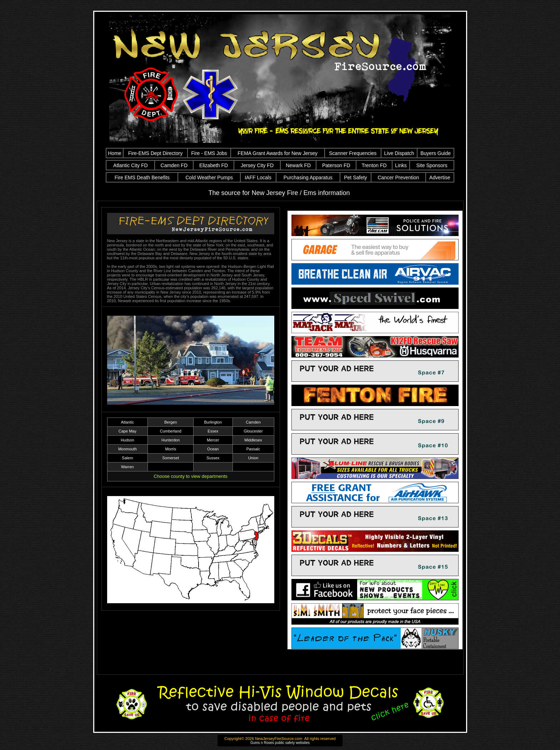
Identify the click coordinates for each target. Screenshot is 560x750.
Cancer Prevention (398, 177)
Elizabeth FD (214, 165)
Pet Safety (356, 177)
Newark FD (298, 165)
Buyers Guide (436, 153)
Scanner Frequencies (353, 153)
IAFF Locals (258, 177)
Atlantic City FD (130, 165)
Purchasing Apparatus (308, 177)
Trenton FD (374, 165)
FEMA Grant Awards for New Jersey (277, 153)
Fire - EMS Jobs (209, 153)
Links (401, 165)
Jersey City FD (257, 165)
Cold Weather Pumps (209, 177)
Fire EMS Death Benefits (142, 177)
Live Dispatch (399, 153)
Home (114, 153)
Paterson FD (336, 165)
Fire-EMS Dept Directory (155, 153)
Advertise (440, 177)
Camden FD (174, 165)
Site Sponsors (432, 165)
